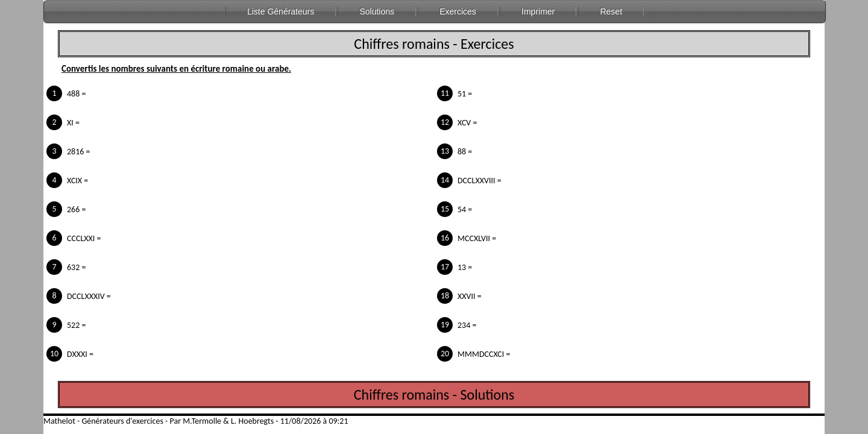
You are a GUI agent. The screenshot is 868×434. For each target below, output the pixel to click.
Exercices (458, 11)
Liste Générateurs (281, 11)
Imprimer (538, 11)
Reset (611, 11)
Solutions (377, 11)
